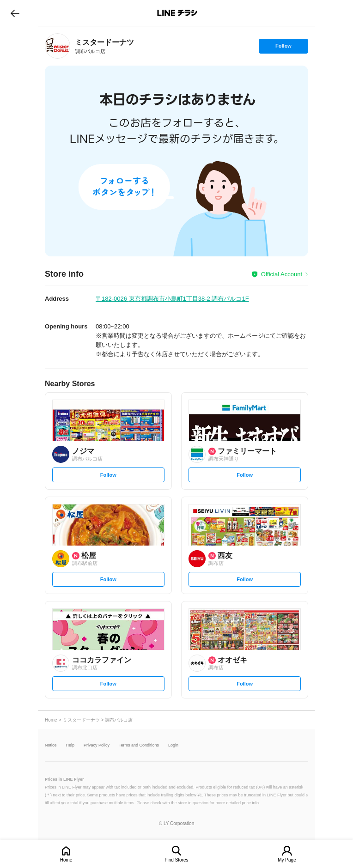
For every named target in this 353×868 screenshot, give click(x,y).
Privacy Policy (97, 745)
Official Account (282, 274)
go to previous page (15, 13)
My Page (287, 860)
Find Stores (176, 860)
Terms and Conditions (139, 745)
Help (70, 745)
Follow (283, 48)
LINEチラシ (177, 13)
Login (173, 745)
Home (66, 860)
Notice (51, 745)
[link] (58, 46)
